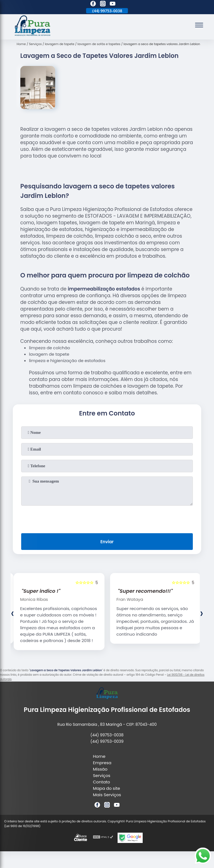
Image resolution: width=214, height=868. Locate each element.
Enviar (107, 542)
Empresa (102, 763)
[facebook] (93, 4)
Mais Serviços (107, 795)
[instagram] (103, 4)
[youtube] (113, 4)
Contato (102, 782)
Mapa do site (107, 788)
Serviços (102, 775)
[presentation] (107, 518)
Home (99, 756)
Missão (100, 769)
